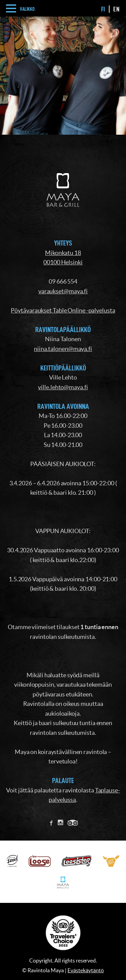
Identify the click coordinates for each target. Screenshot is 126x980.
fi (103, 9)
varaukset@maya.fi (63, 291)
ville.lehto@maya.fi (63, 387)
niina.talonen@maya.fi (63, 349)
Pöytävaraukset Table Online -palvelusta (63, 310)
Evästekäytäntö (86, 970)
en (116, 9)
